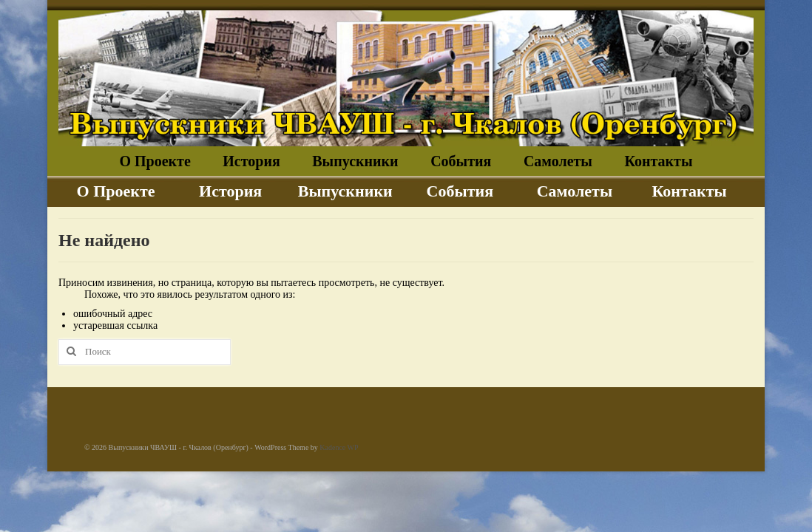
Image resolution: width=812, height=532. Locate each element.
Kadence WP (339, 447)
